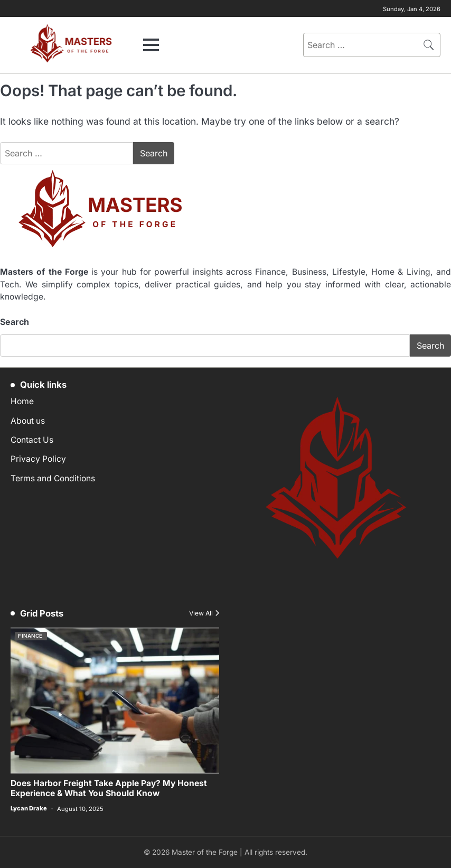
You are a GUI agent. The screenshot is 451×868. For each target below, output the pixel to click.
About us (28, 421)
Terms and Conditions (53, 478)
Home (22, 401)
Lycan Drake (29, 808)
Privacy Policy (38, 459)
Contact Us (32, 440)
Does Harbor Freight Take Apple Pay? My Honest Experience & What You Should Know (109, 789)
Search (15, 322)
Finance (30, 636)
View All (201, 614)
